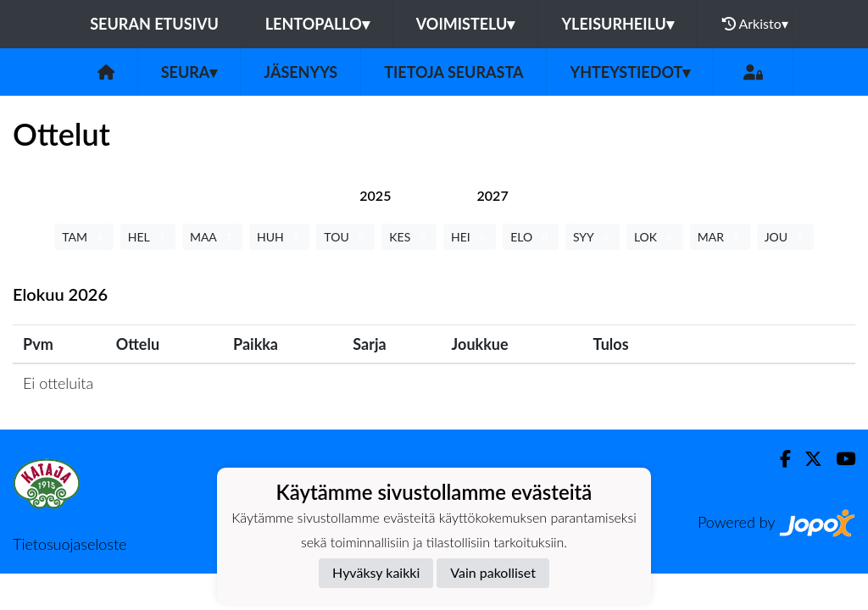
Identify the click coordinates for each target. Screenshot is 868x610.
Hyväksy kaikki (376, 572)
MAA (212, 237)
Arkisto (755, 24)
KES (409, 237)
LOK (655, 237)
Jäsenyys (300, 72)
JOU (785, 237)
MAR (720, 237)
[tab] (375, 195)
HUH (279, 237)
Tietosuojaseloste (70, 544)
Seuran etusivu (154, 24)
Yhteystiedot (630, 72)
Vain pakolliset (493, 572)
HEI (470, 237)
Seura (189, 72)
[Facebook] (779, 459)
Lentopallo (317, 24)
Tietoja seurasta (453, 72)
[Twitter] (807, 459)
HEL (148, 237)
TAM (83, 237)
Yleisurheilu (617, 24)
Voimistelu (466, 24)
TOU (345, 237)
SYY (593, 237)
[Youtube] (839, 459)
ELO (531, 237)
